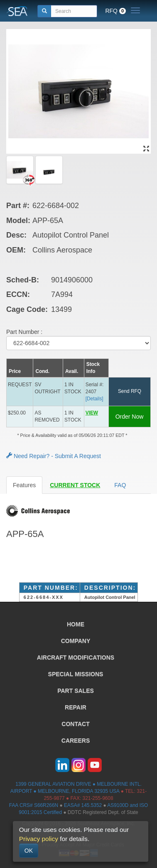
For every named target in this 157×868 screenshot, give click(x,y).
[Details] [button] (94, 399)
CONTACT (75, 724)
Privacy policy (39, 839)
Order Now (130, 417)
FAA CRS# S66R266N (34, 805)
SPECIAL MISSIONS (76, 674)
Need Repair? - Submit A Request (54, 456)
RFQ (115, 11)
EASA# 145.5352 (83, 805)
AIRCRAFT (76, 657)
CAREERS (76, 740)
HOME (76, 624)
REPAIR (76, 707)
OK (29, 851)
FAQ (120, 485)
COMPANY (76, 641)
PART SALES (76, 691)
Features (24, 485)
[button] (96, 416)
